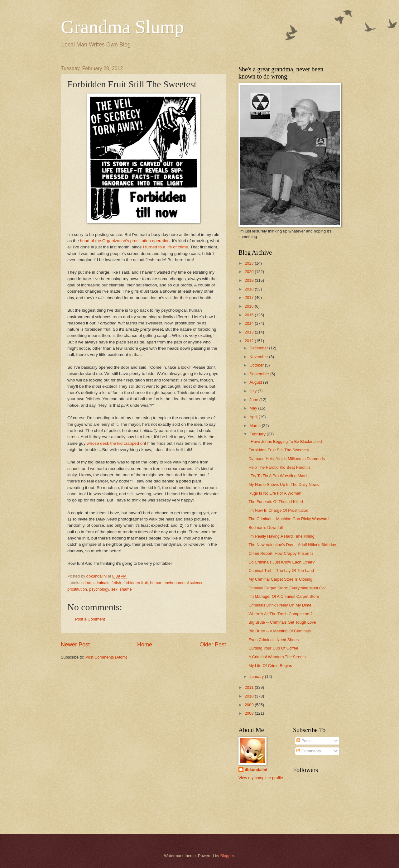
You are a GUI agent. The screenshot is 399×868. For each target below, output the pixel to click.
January (257, 676)
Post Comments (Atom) (106, 657)
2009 (250, 705)
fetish (116, 583)
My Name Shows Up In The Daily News (284, 484)
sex (114, 589)
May (254, 408)
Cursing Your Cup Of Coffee (273, 648)
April (254, 417)
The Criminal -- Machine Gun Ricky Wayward (288, 519)
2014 (250, 323)
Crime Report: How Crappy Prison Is (281, 553)
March (255, 426)
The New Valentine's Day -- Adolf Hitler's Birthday (292, 545)
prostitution (77, 589)
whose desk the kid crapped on (116, 443)
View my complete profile (261, 778)
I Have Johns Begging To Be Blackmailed (285, 441)
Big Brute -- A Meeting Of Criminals (280, 631)
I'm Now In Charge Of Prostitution (278, 510)
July (253, 391)
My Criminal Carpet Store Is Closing (280, 579)
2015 (250, 315)
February (258, 434)
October (257, 365)
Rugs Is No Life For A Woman (275, 493)
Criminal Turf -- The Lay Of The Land (281, 571)
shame (126, 589)
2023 (250, 263)
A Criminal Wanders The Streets (277, 657)
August (256, 382)
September (260, 374)
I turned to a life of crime (165, 247)
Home (145, 645)
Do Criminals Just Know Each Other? (282, 562)
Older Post (213, 645)
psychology (99, 589)
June (254, 400)
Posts (304, 741)
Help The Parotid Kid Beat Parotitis (279, 467)
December (259, 348)
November (259, 357)
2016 (250, 306)
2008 (250, 713)
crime (86, 583)
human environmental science (177, 583)
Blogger (227, 856)
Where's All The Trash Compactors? (280, 614)
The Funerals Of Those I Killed (276, 502)
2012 (250, 341)
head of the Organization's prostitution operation (125, 241)
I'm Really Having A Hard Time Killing (281, 536)
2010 (250, 696)
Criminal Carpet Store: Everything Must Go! (287, 588)
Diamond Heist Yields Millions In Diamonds (287, 459)
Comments (309, 751)
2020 (250, 272)
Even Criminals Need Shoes (274, 640)
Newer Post (75, 645)
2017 (250, 297)
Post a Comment (90, 619)
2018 (250, 289)
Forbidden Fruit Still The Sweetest (279, 450)
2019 (250, 280)
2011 (250, 687)
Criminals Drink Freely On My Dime (280, 605)
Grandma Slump (122, 27)
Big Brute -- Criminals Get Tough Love (282, 622)
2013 (250, 332)
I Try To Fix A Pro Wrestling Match (279, 476)
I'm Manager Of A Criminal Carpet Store (284, 596)
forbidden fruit (136, 583)
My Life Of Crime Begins (270, 666)
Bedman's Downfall (266, 528)
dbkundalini (256, 770)
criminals (101, 583)
